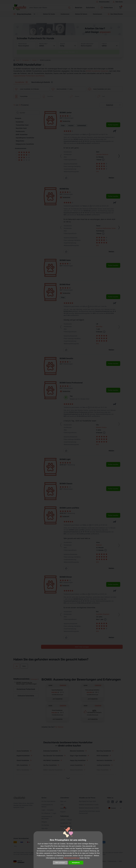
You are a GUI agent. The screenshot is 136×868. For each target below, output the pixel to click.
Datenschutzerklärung (72, 858)
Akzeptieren (76, 863)
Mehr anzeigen (60, 863)
